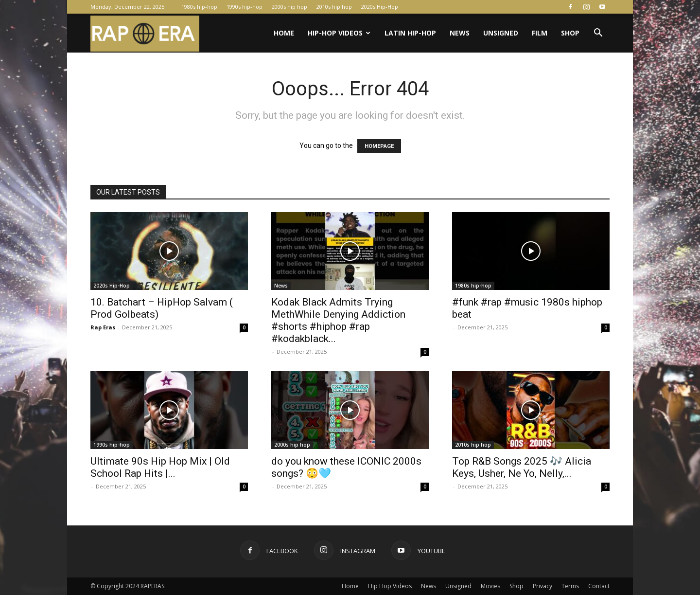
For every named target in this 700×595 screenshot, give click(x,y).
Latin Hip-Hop (410, 33)
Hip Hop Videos (390, 586)
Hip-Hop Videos (339, 33)
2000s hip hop (289, 7)
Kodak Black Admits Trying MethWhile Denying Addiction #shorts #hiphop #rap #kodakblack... (338, 320)
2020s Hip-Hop (380, 7)
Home (284, 33)
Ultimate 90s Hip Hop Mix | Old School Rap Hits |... (160, 467)
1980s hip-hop (199, 7)
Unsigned (501, 33)
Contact (599, 586)
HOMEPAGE (379, 146)
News (460, 33)
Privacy (542, 586)
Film (540, 33)
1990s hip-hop (245, 7)
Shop (570, 33)
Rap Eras (103, 327)
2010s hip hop (334, 7)
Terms (570, 586)
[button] (598, 34)
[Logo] (145, 33)
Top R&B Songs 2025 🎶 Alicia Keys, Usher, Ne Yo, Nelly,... (522, 467)
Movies (490, 586)
